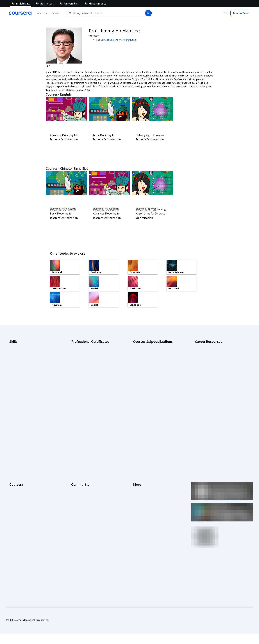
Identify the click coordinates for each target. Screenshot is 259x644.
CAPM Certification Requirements (213, 351)
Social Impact (17, 488)
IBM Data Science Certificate (86, 389)
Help (136, 440)
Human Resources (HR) (21, 372)
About (13, 418)
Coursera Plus (17, 445)
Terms (137, 429)
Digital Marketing (18, 367)
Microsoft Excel (17, 378)
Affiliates (138, 467)
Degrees (14, 461)
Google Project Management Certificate (93, 367)
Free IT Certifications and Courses (213, 372)
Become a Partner (19, 483)
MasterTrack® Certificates (23, 456)
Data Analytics (17, 362)
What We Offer (17, 424)
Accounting (15, 345)
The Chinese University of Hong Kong (116, 40)
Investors (138, 424)
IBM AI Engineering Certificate (87, 378)
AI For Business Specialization (149, 351)
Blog (74, 434)
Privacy (137, 434)
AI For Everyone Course (146, 356)
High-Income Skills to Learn (209, 378)
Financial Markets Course (146, 378)
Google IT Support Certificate (87, 362)
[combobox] (105, 13)
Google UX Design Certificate (87, 372)
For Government (18, 472)
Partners (76, 424)
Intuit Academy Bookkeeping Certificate (93, 394)
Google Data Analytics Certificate (89, 356)
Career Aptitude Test (206, 345)
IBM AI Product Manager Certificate (90, 383)
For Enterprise (17, 467)
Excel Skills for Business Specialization (154, 372)
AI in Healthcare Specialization (149, 362)
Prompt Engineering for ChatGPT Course (155, 389)
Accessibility (140, 445)
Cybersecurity (17, 356)
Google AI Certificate (82, 345)
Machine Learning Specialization (150, 383)
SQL (12, 394)
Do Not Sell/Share (143, 478)
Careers (14, 434)
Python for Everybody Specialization (153, 394)
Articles (137, 456)
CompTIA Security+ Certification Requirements (220, 362)
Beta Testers (78, 429)
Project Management (21, 383)
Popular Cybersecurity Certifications (215, 394)
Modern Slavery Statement (148, 472)
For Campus (16, 478)
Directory (138, 461)
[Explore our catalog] (42, 13)
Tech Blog (77, 445)
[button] (56, 13)
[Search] (148, 13)
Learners (76, 418)
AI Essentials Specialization (148, 345)
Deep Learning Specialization (149, 367)
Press (136, 418)
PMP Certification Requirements (212, 389)
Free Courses (17, 494)
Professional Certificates (23, 451)
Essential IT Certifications (209, 367)
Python (13, 389)
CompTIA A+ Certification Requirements (216, 356)
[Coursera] (20, 13)
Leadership (15, 429)
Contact (137, 451)
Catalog (13, 440)
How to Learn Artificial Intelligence (213, 383)
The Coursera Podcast (83, 440)
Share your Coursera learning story (28, 499)
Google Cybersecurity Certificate (89, 351)
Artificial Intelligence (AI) (22, 351)
